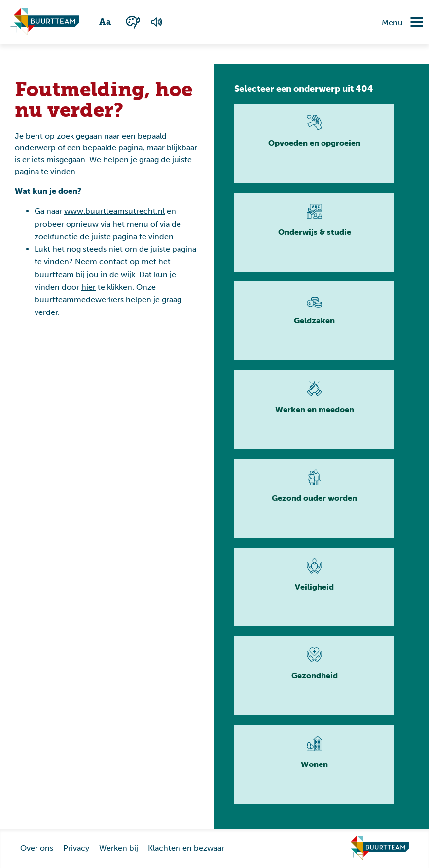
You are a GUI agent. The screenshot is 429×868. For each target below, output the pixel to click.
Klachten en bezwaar (186, 848)
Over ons (37, 848)
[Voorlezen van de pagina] (156, 22)
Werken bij (119, 848)
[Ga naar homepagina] (45, 22)
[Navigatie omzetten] (409, 22)
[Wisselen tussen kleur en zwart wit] (133, 22)
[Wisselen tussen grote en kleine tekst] (106, 22)
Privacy (76, 848)
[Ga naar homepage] (378, 848)
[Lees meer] (314, 143)
